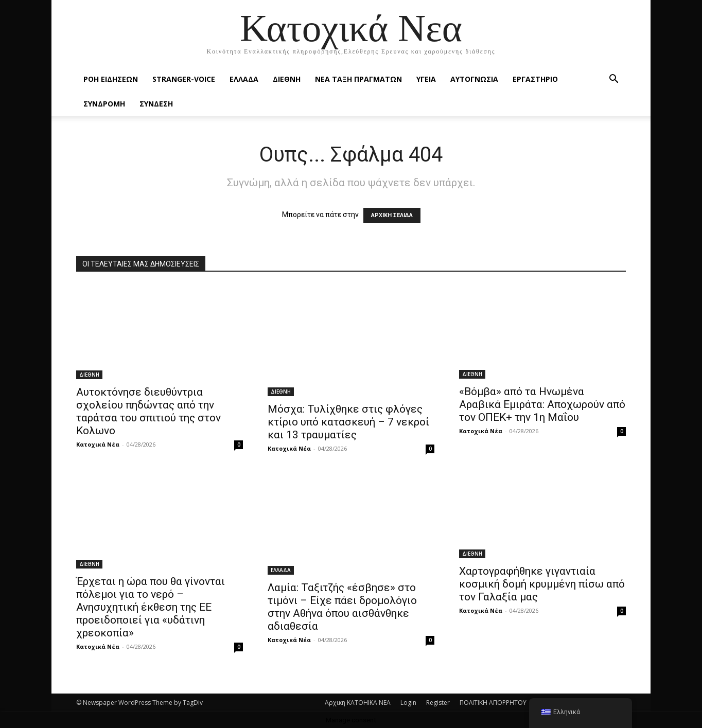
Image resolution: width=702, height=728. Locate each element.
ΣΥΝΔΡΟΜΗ (104, 104)
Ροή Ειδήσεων (111, 79)
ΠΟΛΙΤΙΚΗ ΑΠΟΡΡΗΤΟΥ (493, 703)
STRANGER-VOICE (184, 79)
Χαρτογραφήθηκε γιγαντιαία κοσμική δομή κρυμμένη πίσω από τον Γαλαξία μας (542, 584)
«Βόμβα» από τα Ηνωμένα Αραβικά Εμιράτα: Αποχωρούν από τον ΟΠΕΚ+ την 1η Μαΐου (542, 404)
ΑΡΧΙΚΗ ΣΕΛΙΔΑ (392, 215)
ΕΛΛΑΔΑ (244, 79)
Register (438, 703)
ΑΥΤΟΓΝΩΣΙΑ (474, 79)
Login (408, 703)
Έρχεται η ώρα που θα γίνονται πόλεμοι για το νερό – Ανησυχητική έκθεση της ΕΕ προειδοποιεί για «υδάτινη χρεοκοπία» (151, 607)
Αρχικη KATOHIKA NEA (358, 703)
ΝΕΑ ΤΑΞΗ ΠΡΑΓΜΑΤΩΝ (358, 79)
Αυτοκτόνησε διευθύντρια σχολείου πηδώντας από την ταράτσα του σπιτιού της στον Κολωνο (148, 411)
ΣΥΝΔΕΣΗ (156, 104)
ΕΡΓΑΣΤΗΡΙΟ (535, 79)
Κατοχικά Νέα (98, 444)
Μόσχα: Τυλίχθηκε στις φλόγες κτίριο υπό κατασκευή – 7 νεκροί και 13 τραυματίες (348, 422)
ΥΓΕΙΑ (426, 79)
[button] (613, 80)
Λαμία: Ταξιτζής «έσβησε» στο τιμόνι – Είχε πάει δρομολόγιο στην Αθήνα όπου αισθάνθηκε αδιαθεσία (342, 607)
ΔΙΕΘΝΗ (287, 79)
